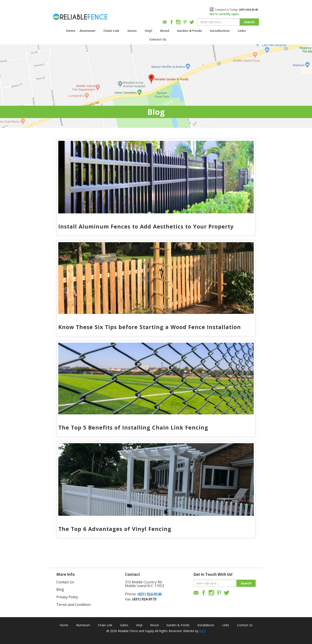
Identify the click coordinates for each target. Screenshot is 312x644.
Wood (165, 31)
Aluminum (87, 31)
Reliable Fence (80, 15)
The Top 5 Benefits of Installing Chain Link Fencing (133, 427)
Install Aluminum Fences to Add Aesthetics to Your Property (146, 226)
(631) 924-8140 (149, 594)
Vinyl (148, 31)
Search (249, 22)
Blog (60, 589)
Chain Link (111, 31)
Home (71, 31)
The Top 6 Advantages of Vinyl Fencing (115, 529)
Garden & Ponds (189, 31)
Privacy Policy (67, 597)
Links (242, 31)
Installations (220, 31)
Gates (132, 31)
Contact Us (158, 39)
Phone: (131, 594)
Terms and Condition (73, 605)
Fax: (128, 599)
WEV (202, 631)
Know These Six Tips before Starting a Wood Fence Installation (150, 327)
